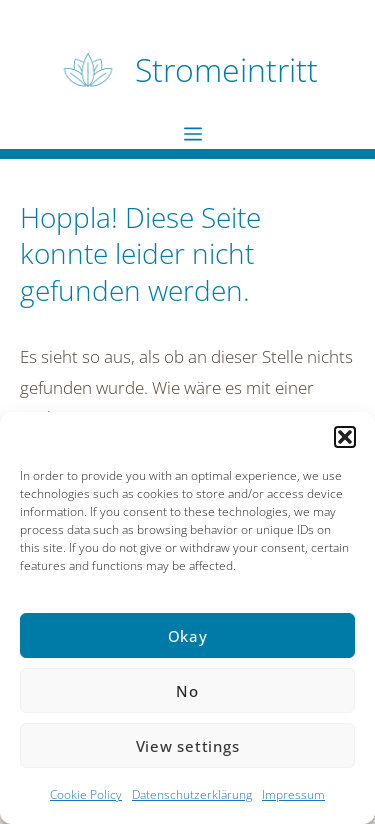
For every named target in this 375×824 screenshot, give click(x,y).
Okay (188, 636)
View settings (188, 746)
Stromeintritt (226, 69)
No (187, 691)
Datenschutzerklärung (192, 794)
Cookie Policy (86, 794)
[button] (345, 437)
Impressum (293, 794)
